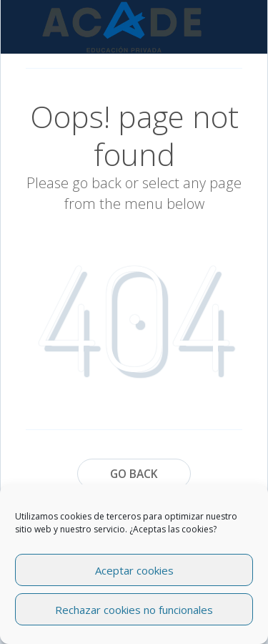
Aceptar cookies (134, 570)
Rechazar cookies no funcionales (134, 610)
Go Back (134, 474)
